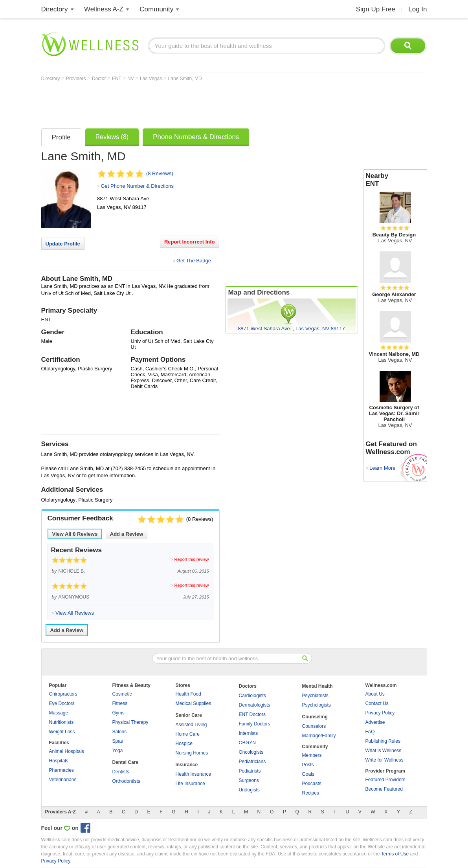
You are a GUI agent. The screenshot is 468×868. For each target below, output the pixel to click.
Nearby (395, 180)
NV (131, 79)
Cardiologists (252, 696)
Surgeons (249, 780)
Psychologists (317, 705)
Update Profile (63, 244)
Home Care (188, 734)
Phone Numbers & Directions (196, 137)
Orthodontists (126, 781)
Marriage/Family (319, 736)
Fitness (120, 703)
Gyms (118, 713)
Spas (118, 741)
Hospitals (59, 761)
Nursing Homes (192, 753)
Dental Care (126, 762)
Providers (77, 79)
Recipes (311, 793)
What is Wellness (384, 751)
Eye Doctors (62, 703)
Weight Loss (62, 732)
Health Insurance (194, 774)
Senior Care (189, 715)
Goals (308, 774)
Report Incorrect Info (190, 242)
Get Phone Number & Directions (137, 186)
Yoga (118, 751)
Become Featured (384, 789)
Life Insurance (190, 784)
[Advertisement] (184, 103)
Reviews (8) (112, 137)
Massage (59, 713)
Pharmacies (61, 770)
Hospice (184, 743)
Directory (55, 9)
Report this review (191, 559)
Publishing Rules (383, 741)
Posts (308, 765)
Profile (61, 137)
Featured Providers (385, 780)
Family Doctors (255, 724)
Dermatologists (255, 705)
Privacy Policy (380, 713)
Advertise (375, 722)
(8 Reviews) (160, 173)
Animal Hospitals (67, 751)
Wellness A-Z (104, 9)
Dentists (121, 772)
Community (156, 9)
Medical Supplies (194, 703)
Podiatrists (250, 771)
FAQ (370, 732)
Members (312, 755)
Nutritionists (61, 722)
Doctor (100, 79)
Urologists (249, 790)
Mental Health (318, 686)
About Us (375, 694)
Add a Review (127, 534)
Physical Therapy (130, 722)
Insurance (187, 765)
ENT (117, 79)
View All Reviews (75, 534)
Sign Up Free (376, 9)
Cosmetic (122, 694)
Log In (418, 9)
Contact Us (377, 703)
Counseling (315, 717)
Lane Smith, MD (185, 79)
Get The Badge (194, 261)
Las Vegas (151, 79)
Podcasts (312, 784)
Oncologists (251, 752)
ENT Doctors (252, 714)
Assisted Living (191, 725)
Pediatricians (252, 762)
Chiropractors (63, 694)
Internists (249, 733)
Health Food (188, 694)
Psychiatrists (315, 696)
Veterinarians (63, 780)
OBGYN (247, 743)
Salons (120, 732)
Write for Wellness (384, 760)
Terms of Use (395, 854)
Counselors (314, 726)
